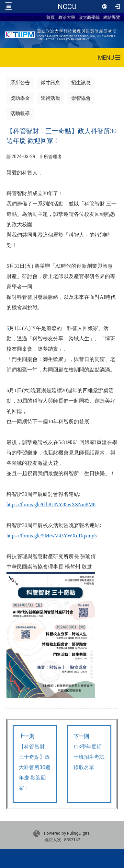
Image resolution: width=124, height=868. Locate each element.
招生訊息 (81, 83)
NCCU (67, 6)
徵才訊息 (51, 83)
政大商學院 (89, 17)
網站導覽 (112, 17)
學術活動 (51, 98)
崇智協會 (81, 98)
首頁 (51, 17)
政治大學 (67, 17)
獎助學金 (20, 98)
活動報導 (20, 113)
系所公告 (20, 83)
